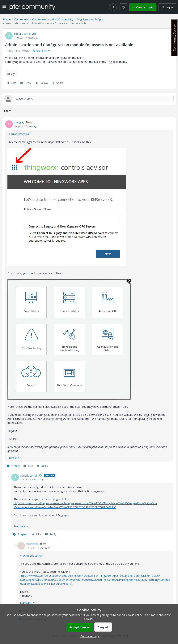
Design (11, 74)
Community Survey (174, 38)
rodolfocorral (22, 34)
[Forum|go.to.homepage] (32, 7)
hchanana (33, 544)
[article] (89, 295)
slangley (19, 122)
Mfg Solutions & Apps (90, 19)
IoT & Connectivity (62, 19)
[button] (4, 8)
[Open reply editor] (89, 99)
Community (21, 19)
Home (7, 19)
